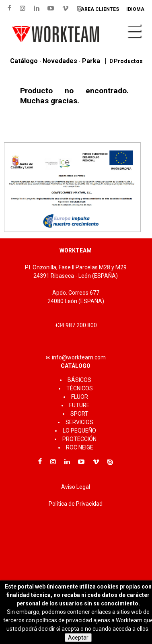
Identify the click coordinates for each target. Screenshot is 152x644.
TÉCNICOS (80, 388)
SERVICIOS (79, 422)
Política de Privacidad (76, 504)
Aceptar (78, 638)
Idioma (135, 9)
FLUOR (80, 397)
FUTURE (79, 405)
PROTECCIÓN (79, 439)
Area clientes (100, 9)
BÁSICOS (79, 380)
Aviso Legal (76, 487)
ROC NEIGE (80, 447)
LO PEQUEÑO (79, 431)
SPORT (79, 414)
